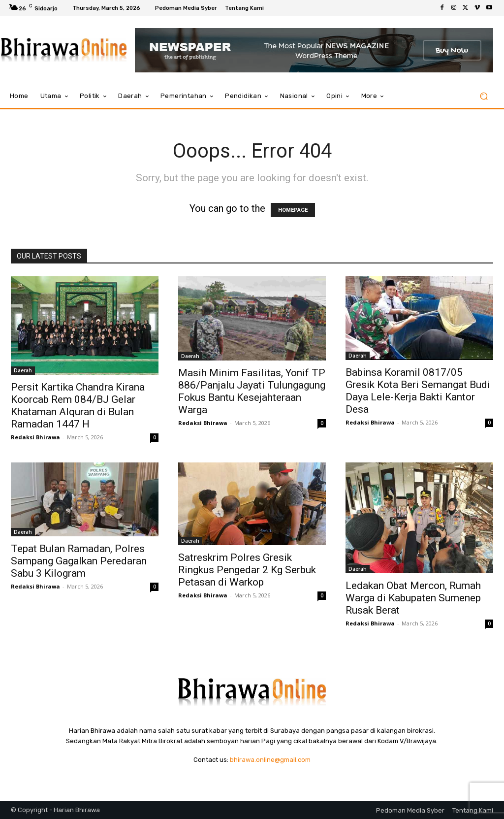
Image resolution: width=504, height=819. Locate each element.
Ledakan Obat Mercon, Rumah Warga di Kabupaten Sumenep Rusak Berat (413, 598)
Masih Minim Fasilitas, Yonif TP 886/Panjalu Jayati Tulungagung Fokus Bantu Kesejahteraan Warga (252, 391)
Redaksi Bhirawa (35, 437)
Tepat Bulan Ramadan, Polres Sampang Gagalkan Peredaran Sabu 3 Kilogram (79, 561)
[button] (484, 96)
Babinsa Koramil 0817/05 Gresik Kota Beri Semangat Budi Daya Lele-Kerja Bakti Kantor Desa (418, 391)
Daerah (23, 370)
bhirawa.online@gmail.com (270, 760)
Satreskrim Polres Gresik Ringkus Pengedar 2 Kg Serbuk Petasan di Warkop (247, 570)
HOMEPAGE (293, 210)
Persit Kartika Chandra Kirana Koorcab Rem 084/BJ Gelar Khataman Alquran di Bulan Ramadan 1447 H (78, 406)
